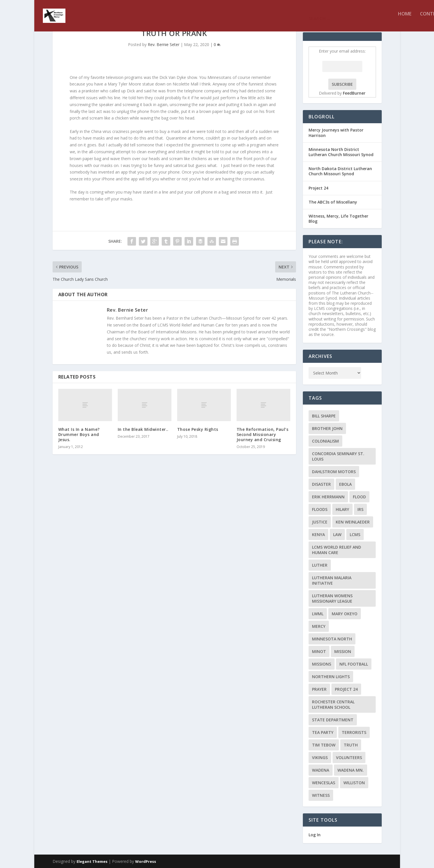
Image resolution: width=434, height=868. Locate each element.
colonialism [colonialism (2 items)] (325, 441)
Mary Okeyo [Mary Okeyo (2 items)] (345, 614)
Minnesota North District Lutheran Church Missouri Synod (341, 152)
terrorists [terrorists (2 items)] (354, 732)
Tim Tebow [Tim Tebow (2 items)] (324, 745)
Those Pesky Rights (198, 429)
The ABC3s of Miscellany (333, 202)
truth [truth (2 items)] (351, 745)
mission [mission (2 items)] (343, 651)
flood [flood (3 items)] (359, 497)
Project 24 (318, 188)
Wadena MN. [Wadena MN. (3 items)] (351, 770)
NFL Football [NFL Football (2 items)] (354, 664)
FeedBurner (354, 93)
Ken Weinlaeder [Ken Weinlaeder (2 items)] (353, 522)
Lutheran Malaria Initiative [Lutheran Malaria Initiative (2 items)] (332, 580)
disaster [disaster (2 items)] (321, 484)
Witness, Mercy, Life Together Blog (338, 219)
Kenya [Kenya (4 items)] (318, 534)
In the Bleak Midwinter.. (143, 429)
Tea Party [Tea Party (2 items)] (323, 732)
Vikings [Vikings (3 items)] (320, 757)
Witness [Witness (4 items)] (321, 795)
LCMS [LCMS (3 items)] (355, 534)
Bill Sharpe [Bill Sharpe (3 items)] (324, 416)
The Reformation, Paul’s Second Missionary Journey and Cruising (263, 434)
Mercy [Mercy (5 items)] (319, 626)
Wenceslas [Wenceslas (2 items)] (324, 783)
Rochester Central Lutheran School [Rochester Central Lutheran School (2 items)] (333, 704)
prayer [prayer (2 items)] (319, 689)
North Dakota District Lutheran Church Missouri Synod (340, 171)
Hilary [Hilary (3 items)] (342, 509)
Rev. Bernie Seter (164, 44)
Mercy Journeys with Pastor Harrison (336, 133)
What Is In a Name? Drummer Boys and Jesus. (79, 434)
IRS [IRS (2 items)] (360, 509)
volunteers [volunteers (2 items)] (349, 757)
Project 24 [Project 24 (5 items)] (346, 689)
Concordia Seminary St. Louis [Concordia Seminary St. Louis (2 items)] (338, 456)
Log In (315, 835)
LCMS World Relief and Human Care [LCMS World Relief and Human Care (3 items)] (337, 550)
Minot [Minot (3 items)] (319, 651)
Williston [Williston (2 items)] (354, 783)
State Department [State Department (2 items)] (333, 720)
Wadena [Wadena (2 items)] (321, 770)
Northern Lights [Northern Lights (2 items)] (331, 677)
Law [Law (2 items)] (337, 534)
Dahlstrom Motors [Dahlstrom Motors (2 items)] (334, 472)
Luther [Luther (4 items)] (320, 565)
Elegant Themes (92, 861)
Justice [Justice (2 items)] (320, 522)
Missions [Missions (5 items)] (322, 664)
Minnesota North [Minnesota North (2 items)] (332, 639)
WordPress (146, 861)
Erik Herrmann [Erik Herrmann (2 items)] (328, 497)
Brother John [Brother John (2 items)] (327, 428)
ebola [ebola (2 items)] (345, 484)
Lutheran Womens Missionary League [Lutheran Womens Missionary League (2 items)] (332, 598)
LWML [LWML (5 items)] (318, 614)
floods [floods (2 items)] (320, 509)
